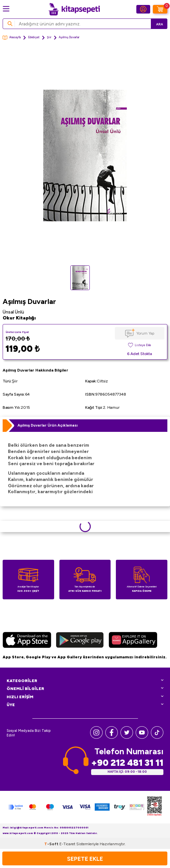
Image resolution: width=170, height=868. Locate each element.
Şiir (49, 37)
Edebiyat (34, 37)
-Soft (52, 844)
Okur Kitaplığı (19, 318)
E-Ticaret (67, 844)
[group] (85, 156)
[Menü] (6, 9)
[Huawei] (133, 641)
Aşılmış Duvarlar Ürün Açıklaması (48, 425)
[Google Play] (80, 641)
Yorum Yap (145, 333)
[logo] (74, 9)
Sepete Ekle (85, 859)
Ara (160, 24)
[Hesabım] (143, 9)
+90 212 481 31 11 (127, 763)
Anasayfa (12, 38)
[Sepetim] (160, 9)
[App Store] (27, 641)
